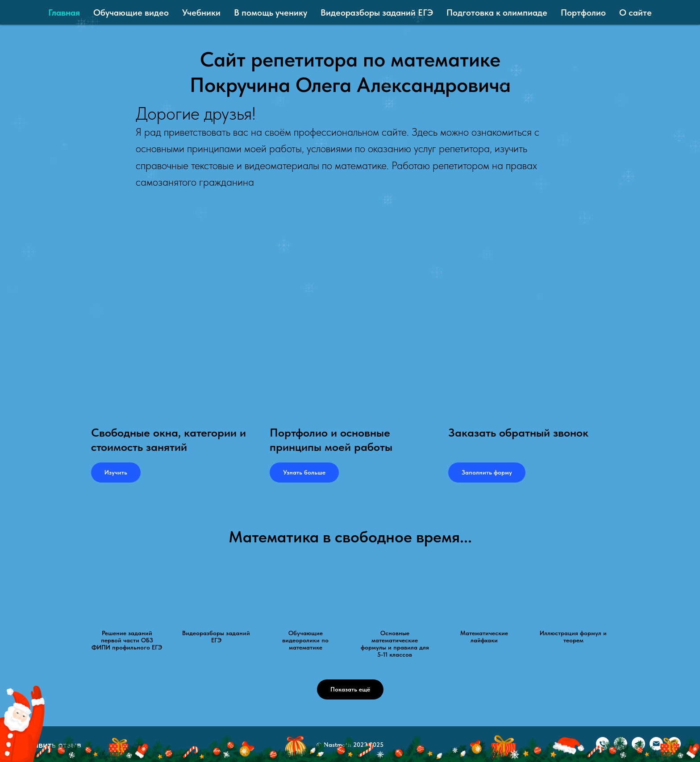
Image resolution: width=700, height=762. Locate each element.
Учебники (201, 12)
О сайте (635, 12)
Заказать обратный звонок (518, 432)
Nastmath (337, 745)
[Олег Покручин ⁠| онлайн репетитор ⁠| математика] (674, 748)
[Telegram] (638, 748)
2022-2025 (368, 745)
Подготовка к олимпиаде (497, 12)
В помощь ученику (271, 12)
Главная (64, 12)
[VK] (621, 748)
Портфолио (583, 12)
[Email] (656, 748)
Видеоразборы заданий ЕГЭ (377, 12)
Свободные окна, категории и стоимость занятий (169, 439)
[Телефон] (603, 748)
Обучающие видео (131, 12)
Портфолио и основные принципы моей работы (331, 439)
